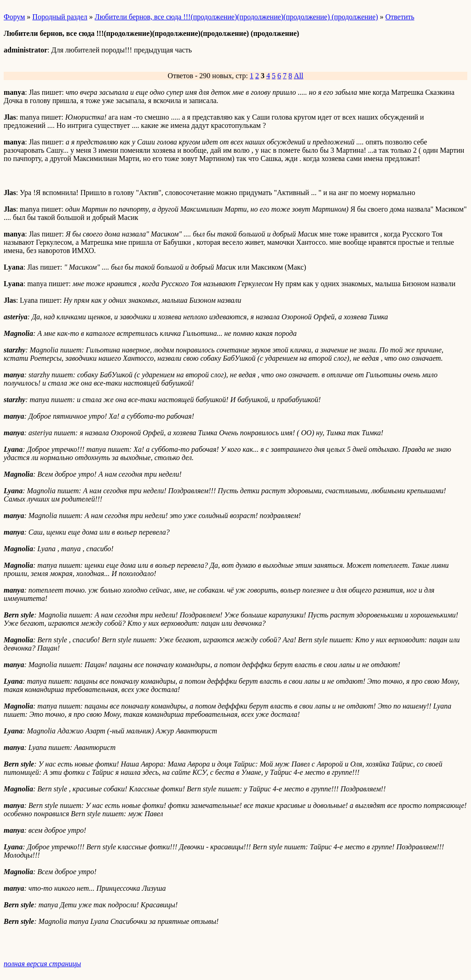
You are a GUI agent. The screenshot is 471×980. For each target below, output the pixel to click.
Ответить (400, 17)
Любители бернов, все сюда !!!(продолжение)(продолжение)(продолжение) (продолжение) (236, 17)
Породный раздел (60, 17)
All (299, 76)
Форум (14, 17)
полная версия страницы (42, 964)
